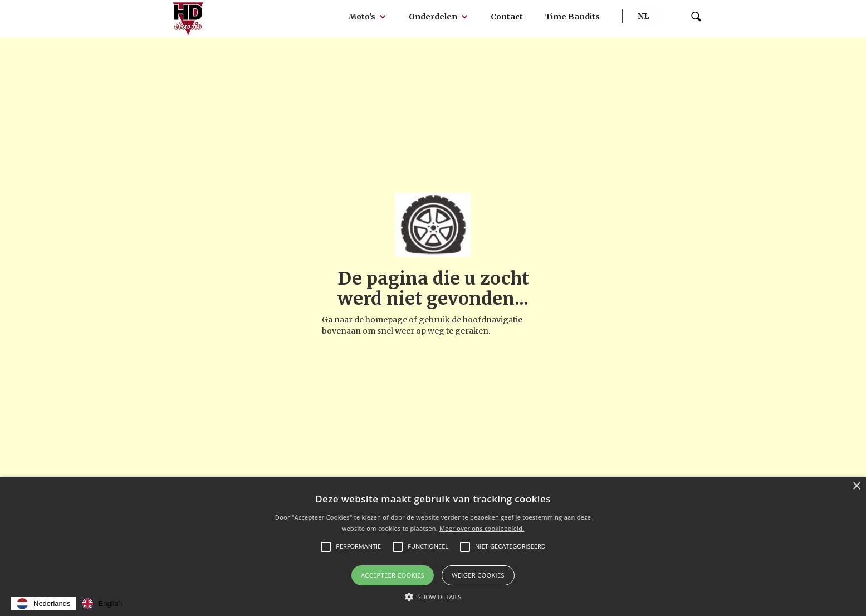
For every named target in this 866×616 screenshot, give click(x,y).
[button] (368, 17)
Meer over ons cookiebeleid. (482, 528)
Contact (507, 17)
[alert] (433, 546)
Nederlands (44, 604)
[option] (102, 604)
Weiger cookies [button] (478, 575)
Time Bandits (573, 17)
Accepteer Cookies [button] (393, 575)
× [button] (856, 487)
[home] (188, 19)
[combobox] (44, 604)
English (102, 604)
